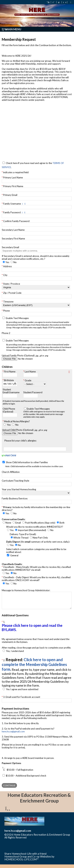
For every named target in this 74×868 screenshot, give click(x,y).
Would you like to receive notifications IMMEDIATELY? (35, 527)
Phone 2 (6, 333)
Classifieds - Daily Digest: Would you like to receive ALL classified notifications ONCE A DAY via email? (36, 579)
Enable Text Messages (39, 323)
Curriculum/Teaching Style (15, 481)
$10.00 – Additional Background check (26, 779)
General (14, 556)
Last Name (30, 372)
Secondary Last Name (13, 230)
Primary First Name (13, 186)
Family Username (12, 204)
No (17, 425)
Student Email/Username (11, 391)
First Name (10, 372)
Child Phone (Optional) (9, 411)
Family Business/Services (15, 499)
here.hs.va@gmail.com (13, 735)
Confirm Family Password (16, 221)
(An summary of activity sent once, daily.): (38, 542)
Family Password (12, 212)
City (5, 275)
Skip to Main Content (42, 841)
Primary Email (10, 195)
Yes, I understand (15, 655)
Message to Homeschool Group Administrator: (26, 591)
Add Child (9, 456)
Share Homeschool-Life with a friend (25, 857)
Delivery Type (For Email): (23, 535)
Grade (28, 381)
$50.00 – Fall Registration (20, 773)
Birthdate (9, 380)
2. (37, 676)
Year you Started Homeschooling (19, 490)
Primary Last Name (13, 177)
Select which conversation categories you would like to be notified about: (36, 551)
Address (8, 266)
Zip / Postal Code (12, 293)
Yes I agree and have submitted (22, 693)
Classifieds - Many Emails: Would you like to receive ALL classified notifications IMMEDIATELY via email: (36, 569)
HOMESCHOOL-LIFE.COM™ (21, 863)
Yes (9, 425)
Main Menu (11, 29)
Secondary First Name (13, 239)
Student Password (33, 393)
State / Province (12, 284)
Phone (6, 311)
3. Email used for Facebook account (22, 701)
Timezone (8, 302)
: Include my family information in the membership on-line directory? (36, 509)
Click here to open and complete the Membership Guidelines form (34, 668)
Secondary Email (10, 247)
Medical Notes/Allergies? (17, 422)
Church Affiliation (11, 472)
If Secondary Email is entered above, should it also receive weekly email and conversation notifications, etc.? (36, 257)
